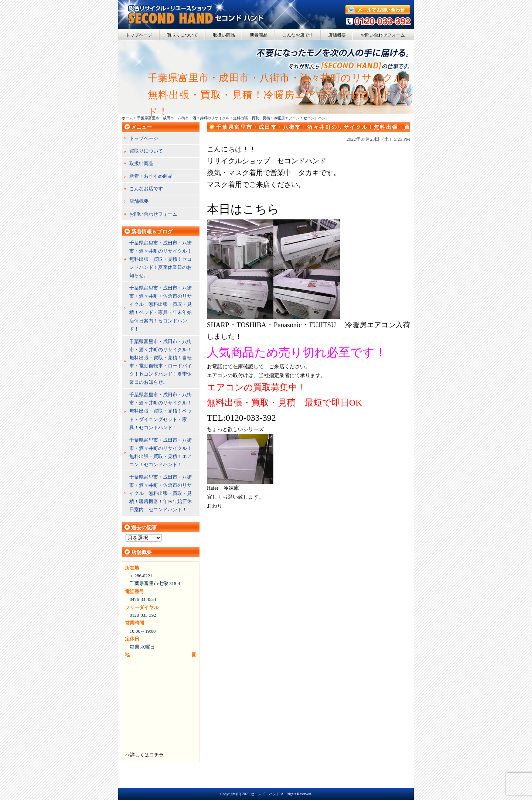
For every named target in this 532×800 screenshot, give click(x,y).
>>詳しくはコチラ (144, 755)
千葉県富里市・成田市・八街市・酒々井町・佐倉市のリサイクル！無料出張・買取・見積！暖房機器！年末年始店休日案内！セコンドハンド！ (161, 493)
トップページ (139, 35)
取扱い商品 (224, 35)
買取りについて (183, 35)
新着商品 (259, 35)
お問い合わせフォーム (383, 35)
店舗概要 (337, 35)
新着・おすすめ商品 (151, 176)
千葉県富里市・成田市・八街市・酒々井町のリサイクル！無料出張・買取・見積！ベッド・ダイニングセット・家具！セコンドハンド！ (161, 411)
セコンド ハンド (265, 794)
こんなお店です (298, 35)
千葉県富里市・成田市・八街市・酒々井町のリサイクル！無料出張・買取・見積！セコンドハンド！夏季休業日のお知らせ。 (161, 259)
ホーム (127, 118)
